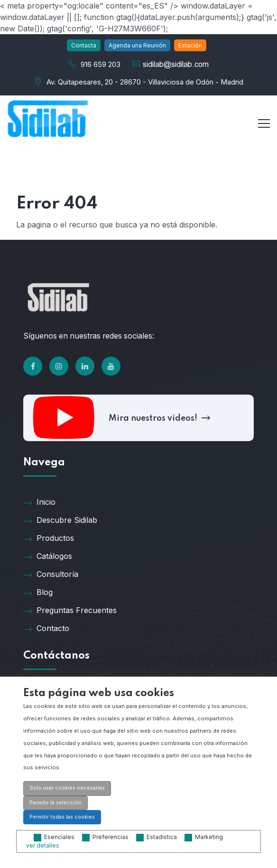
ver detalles (43, 845)
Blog (38, 592)
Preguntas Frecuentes (70, 610)
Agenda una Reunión (137, 45)
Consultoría (51, 574)
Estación (190, 45)
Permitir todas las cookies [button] (62, 817)
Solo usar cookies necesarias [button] (67, 788)
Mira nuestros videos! (158, 417)
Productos (49, 538)
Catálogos (48, 556)
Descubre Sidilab (60, 519)
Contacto (46, 628)
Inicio (39, 501)
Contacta (84, 45)
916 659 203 (101, 64)
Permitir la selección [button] (55, 803)
